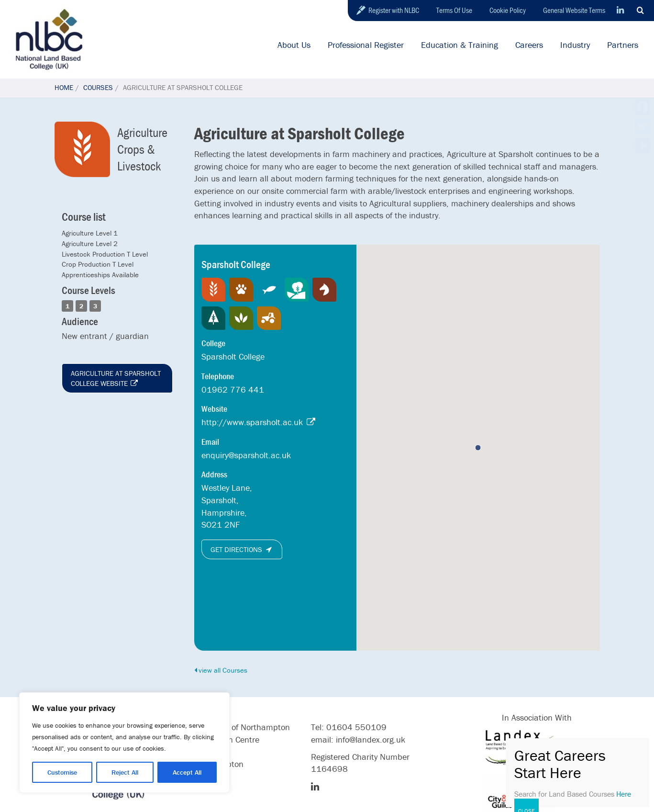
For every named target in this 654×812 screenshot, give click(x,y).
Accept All (187, 772)
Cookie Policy (508, 10)
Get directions (242, 549)
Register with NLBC (394, 10)
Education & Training (460, 45)
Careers (529, 45)
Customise (62, 772)
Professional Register (366, 45)
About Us (294, 45)
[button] (478, 448)
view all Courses (221, 670)
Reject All (125, 772)
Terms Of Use (454, 10)
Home (64, 87)
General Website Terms (574, 10)
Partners (623, 45)
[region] (124, 743)
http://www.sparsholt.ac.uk (259, 422)
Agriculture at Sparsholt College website (116, 378)
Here (624, 794)
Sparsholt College (233, 356)
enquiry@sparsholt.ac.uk (246, 455)
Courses (98, 87)
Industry (575, 45)
